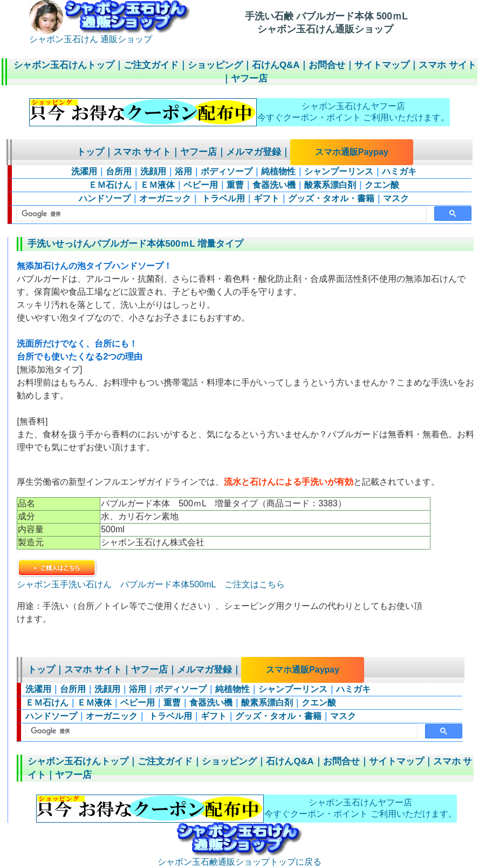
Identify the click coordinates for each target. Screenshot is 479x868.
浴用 (183, 171)
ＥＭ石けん (110, 185)
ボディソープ (227, 171)
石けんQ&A (276, 65)
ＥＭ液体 (158, 185)
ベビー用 (201, 185)
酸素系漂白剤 (330, 185)
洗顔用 (153, 171)
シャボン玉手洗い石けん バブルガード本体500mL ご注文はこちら (150, 580)
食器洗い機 (274, 185)
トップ (90, 152)
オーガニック (165, 198)
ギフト (266, 198)
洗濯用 (84, 171)
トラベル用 (222, 198)
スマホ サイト (447, 65)
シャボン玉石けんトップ (64, 65)
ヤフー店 (249, 79)
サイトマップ (382, 65)
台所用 (119, 171)
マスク (396, 198)
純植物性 (278, 171)
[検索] (220, 214)
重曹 (235, 185)
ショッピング (215, 65)
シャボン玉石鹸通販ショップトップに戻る (239, 858)
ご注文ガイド (151, 65)
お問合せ (327, 65)
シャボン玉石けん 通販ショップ (110, 35)
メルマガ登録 (254, 152)
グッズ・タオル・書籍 (331, 198)
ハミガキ (399, 171)
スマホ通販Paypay (352, 152)
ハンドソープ (105, 198)
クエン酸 (382, 185)
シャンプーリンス (339, 171)
